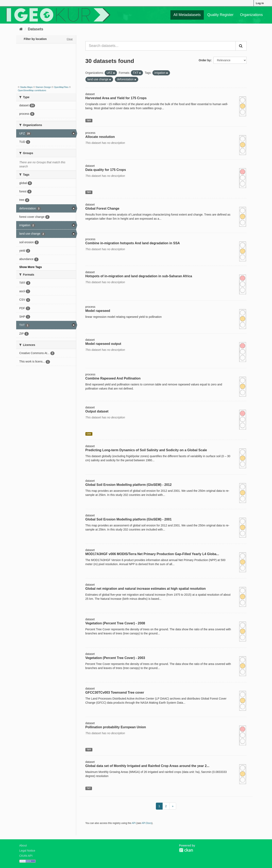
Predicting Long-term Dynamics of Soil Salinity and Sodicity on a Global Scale (146, 450)
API (134, 823)
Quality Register (220, 15)
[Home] (21, 29)
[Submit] (241, 46)
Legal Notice (27, 851)
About (23, 845)
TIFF (89, 120)
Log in (260, 3)
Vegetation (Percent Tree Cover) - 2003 (115, 658)
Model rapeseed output (103, 344)
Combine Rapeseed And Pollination (113, 378)
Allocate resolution (100, 137)
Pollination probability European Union (116, 727)
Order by (205, 60)
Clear (70, 39)
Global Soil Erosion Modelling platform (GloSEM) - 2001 (129, 519)
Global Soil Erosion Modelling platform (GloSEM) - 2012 (129, 485)
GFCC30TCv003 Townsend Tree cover (115, 692)
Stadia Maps (26, 87)
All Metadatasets (187, 15)
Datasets (36, 29)
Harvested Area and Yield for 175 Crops (116, 98)
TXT (89, 788)
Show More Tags (31, 267)
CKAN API (26, 856)
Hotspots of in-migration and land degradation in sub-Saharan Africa (139, 276)
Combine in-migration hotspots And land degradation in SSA (133, 243)
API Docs (147, 823)
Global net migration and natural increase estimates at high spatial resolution (146, 589)
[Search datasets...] (161, 46)
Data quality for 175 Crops (106, 170)
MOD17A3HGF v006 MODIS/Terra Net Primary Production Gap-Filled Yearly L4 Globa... (152, 554)
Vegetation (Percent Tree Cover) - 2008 (115, 623)
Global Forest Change (102, 208)
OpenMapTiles (61, 87)
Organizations (251, 15)
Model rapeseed (98, 311)
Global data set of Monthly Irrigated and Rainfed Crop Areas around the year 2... (147, 766)
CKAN (186, 850)
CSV (89, 434)
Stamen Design (43, 87)
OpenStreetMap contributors (32, 90)
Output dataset (97, 411)
